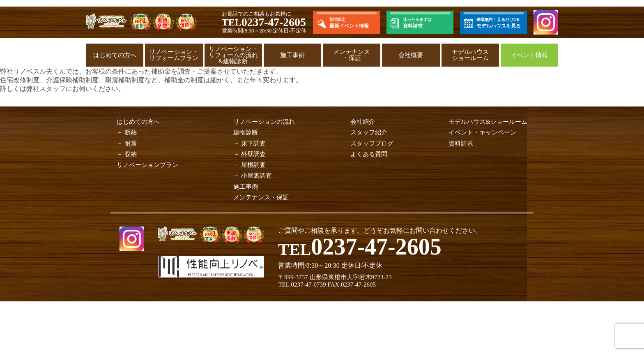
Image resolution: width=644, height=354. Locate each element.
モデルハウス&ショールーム (488, 122)
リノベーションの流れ (264, 122)
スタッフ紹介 (369, 132)
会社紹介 (363, 122)
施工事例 (292, 55)
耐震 (131, 143)
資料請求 (461, 143)
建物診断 (246, 132)
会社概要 (411, 55)
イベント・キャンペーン (482, 132)
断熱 (131, 132)
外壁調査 (253, 154)
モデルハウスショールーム (470, 55)
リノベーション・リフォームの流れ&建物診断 (233, 55)
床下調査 (253, 143)
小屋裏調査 (256, 176)
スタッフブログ (372, 143)
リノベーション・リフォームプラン (174, 55)
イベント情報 (529, 55)
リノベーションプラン (147, 165)
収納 (131, 154)
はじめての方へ (115, 55)
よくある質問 (369, 154)
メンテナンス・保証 (352, 55)
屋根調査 (253, 165)
